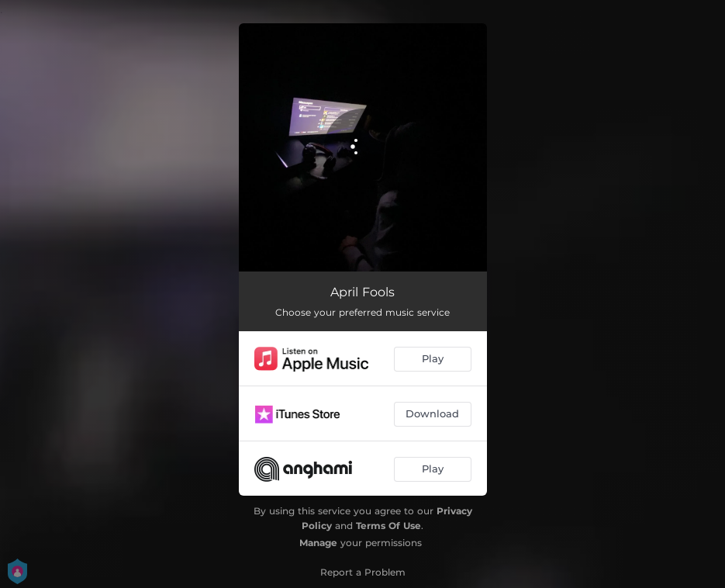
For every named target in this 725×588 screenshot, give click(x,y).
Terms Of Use (388, 526)
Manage (318, 543)
